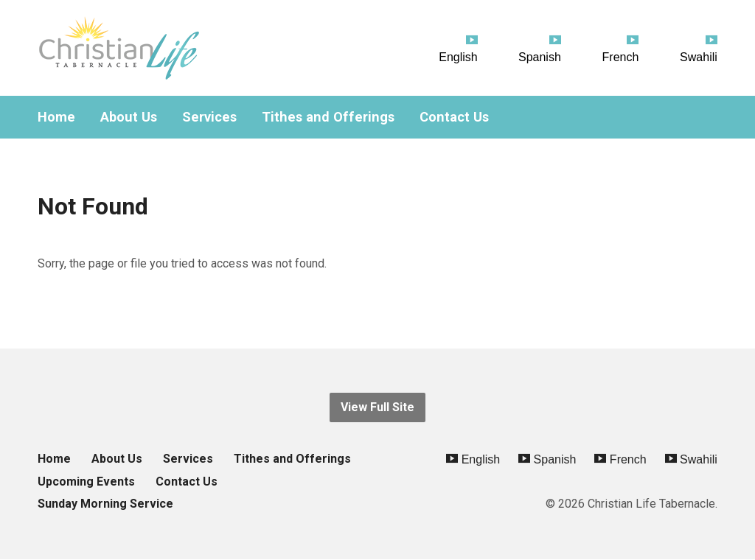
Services (209, 117)
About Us (129, 117)
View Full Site (377, 407)
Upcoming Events (86, 482)
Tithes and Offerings (328, 117)
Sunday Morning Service (105, 504)
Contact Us (454, 117)
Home (56, 117)
